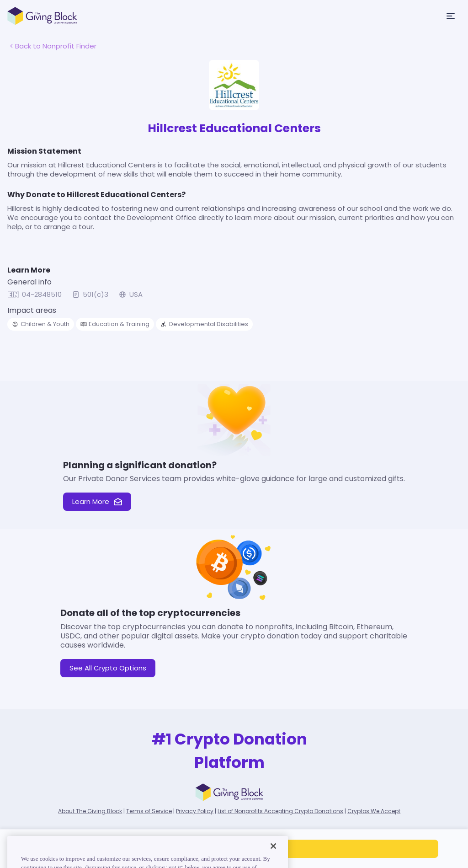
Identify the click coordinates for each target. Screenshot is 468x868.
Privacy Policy (195, 811)
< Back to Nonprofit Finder (53, 46)
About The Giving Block (90, 811)
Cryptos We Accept (374, 811)
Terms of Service (149, 811)
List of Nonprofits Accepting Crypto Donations (280, 811)
